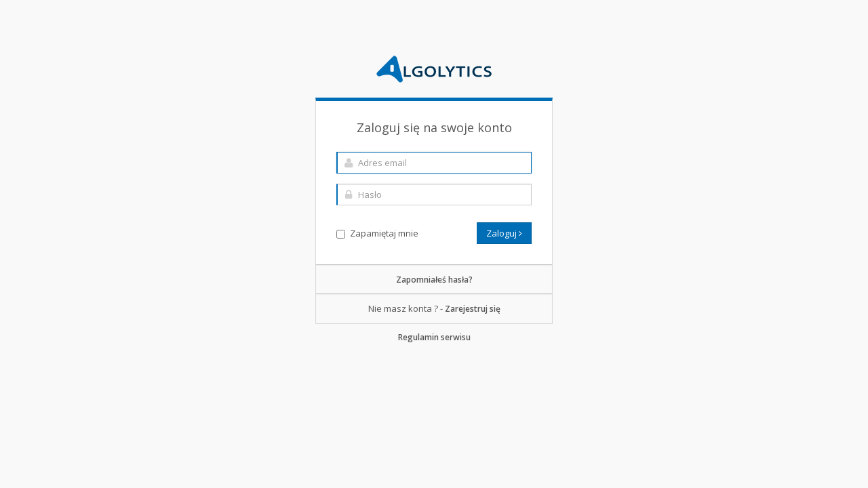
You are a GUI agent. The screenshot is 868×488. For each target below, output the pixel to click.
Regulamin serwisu (434, 337)
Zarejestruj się (473, 309)
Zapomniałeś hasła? (434, 280)
